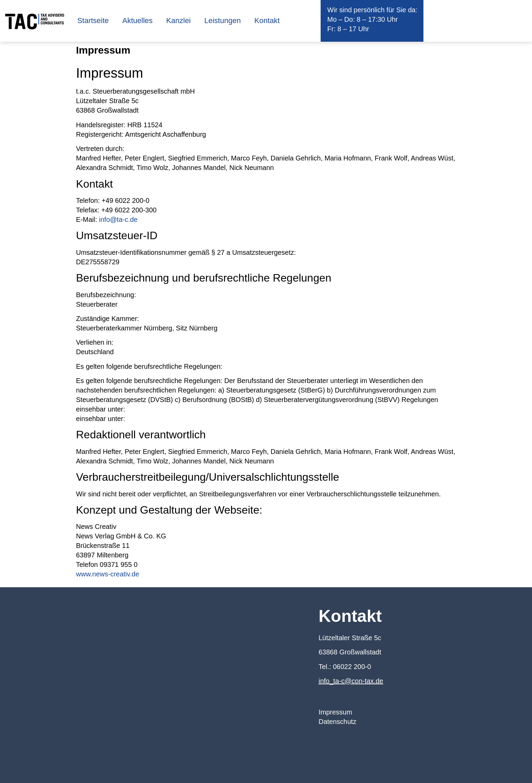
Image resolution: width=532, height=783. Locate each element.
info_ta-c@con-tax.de (351, 681)
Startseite (93, 21)
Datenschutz (337, 722)
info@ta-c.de (118, 219)
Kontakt (267, 21)
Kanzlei (178, 21)
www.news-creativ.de (108, 574)
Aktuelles (138, 21)
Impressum (335, 712)
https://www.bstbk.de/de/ (164, 419)
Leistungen (223, 21)
